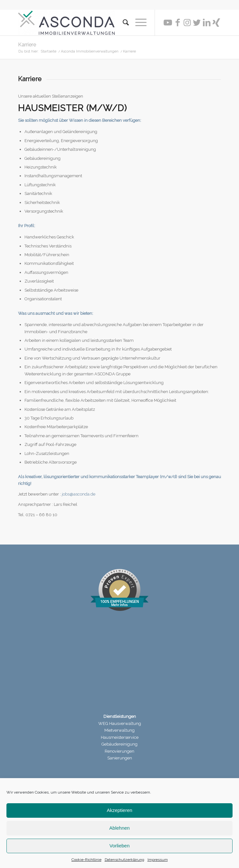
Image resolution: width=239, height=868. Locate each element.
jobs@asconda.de (79, 494)
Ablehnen (119, 828)
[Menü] (138, 23)
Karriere (27, 45)
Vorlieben (120, 846)
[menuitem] (123, 23)
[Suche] (123, 23)
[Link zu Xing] (216, 23)
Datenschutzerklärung (124, 860)
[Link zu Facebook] (177, 23)
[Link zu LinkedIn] (206, 23)
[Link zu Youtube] (168, 23)
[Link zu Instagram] (187, 23)
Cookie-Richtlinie (86, 860)
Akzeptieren (119, 810)
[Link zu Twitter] (197, 23)
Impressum (158, 860)
